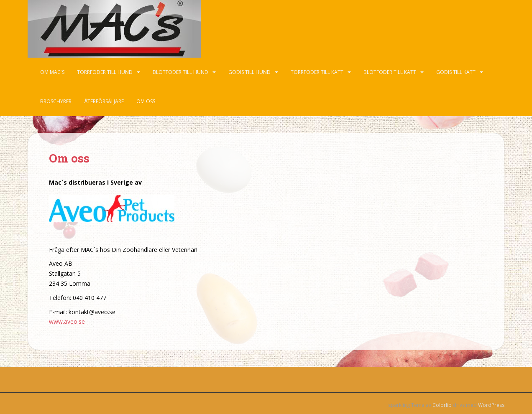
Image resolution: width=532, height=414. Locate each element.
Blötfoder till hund (180, 72)
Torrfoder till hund (105, 72)
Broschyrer (56, 101)
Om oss (146, 101)
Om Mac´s (52, 72)
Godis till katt (456, 72)
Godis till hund (249, 72)
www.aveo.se (67, 321)
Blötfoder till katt (390, 72)
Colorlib (442, 405)
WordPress (491, 405)
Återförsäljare (104, 101)
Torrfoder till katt (317, 72)
